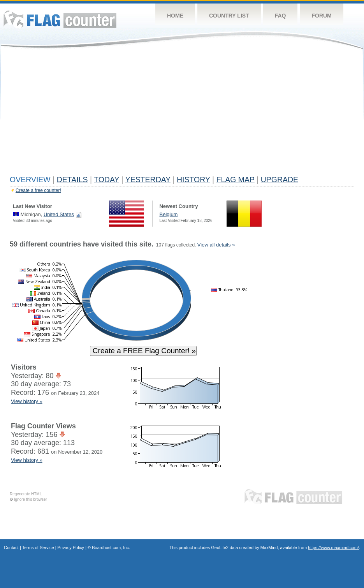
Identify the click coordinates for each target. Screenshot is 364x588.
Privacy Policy (71, 548)
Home (175, 16)
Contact (11, 548)
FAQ (280, 16)
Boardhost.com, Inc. (111, 548)
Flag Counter (60, 19)
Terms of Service (38, 548)
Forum (321, 16)
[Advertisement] (182, 114)
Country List (229, 16)
